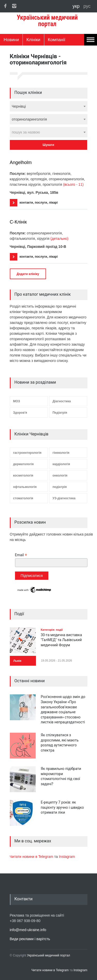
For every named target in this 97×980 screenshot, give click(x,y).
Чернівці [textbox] (19, 106)
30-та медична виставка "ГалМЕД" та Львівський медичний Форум (61, 640)
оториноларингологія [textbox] (29, 119)
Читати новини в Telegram (32, 857)
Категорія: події (52, 630)
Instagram (67, 857)
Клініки (33, 40)
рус (87, 6)
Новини (11, 40)
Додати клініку (28, 274)
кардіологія (61, 464)
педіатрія (60, 487)
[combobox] (49, 106)
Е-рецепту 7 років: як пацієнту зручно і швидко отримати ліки (62, 807)
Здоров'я (20, 413)
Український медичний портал (48, 955)
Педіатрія (60, 413)
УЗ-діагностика (64, 498)
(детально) (59, 239)
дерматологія (24, 464)
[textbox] (49, 132)
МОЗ (17, 401)
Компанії (57, 40)
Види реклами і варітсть (30, 939)
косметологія (23, 476)
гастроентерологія (27, 453)
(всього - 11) (73, 184)
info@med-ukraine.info (28, 930)
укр (77, 6)
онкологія (60, 476)
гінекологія (61, 453)
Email (21, 555)
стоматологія (23, 498)
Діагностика (62, 401)
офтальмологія (25, 487)
